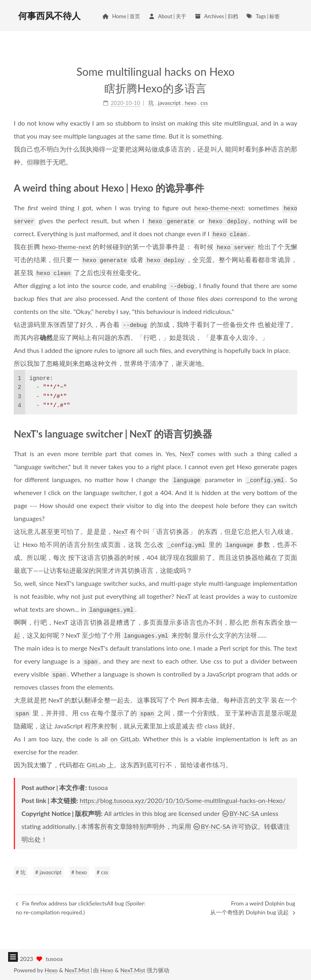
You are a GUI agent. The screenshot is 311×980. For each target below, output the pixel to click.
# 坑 (21, 872)
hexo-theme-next (219, 208)
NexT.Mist (77, 970)
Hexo (51, 970)
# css (102, 872)
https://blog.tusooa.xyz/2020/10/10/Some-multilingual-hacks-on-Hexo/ (183, 800)
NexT (187, 454)
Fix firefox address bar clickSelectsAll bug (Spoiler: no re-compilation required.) (81, 908)
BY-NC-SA (240, 813)
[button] (13, 957)
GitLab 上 (100, 765)
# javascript (48, 872)
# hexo (79, 872)
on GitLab (125, 739)
